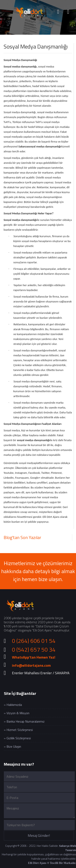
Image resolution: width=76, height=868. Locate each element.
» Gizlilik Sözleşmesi (17, 738)
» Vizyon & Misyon (17, 713)
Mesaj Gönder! (39, 835)
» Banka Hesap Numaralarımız (24, 721)
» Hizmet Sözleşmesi (18, 730)
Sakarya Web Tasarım (67, 848)
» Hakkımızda (13, 705)
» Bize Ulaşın (12, 746)
